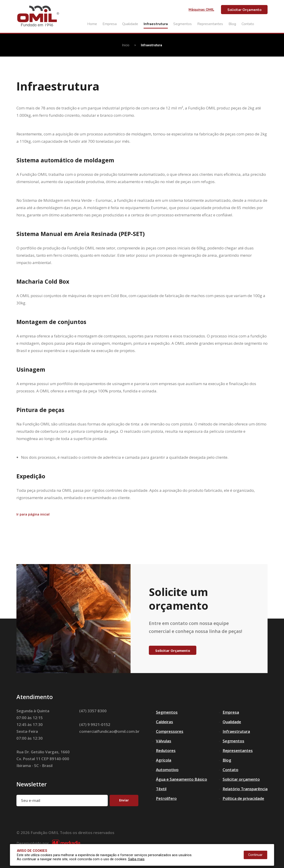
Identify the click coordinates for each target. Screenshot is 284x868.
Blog (232, 24)
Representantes (210, 24)
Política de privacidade (243, 798)
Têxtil (161, 789)
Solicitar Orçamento (244, 10)
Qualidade (130, 24)
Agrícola (164, 760)
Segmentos (183, 24)
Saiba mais (136, 859)
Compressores (170, 731)
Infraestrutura (156, 24)
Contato (248, 24)
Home (92, 24)
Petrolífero (166, 798)
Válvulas (164, 741)
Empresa (110, 24)
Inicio (126, 45)
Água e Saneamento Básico (181, 779)
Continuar (255, 855)
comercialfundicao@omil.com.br (109, 731)
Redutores (166, 750)
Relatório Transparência (245, 789)
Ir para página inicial (33, 514)
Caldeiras (164, 722)
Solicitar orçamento (241, 779)
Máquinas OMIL (201, 10)
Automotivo (167, 770)
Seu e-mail (31, 800)
